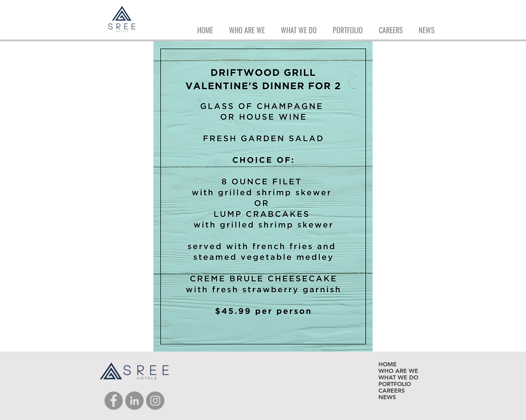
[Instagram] (155, 401)
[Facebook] (114, 401)
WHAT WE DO (398, 377)
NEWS (387, 397)
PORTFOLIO (395, 384)
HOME (388, 364)
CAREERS (392, 391)
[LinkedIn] (134, 401)
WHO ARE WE (398, 371)
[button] (348, 27)
